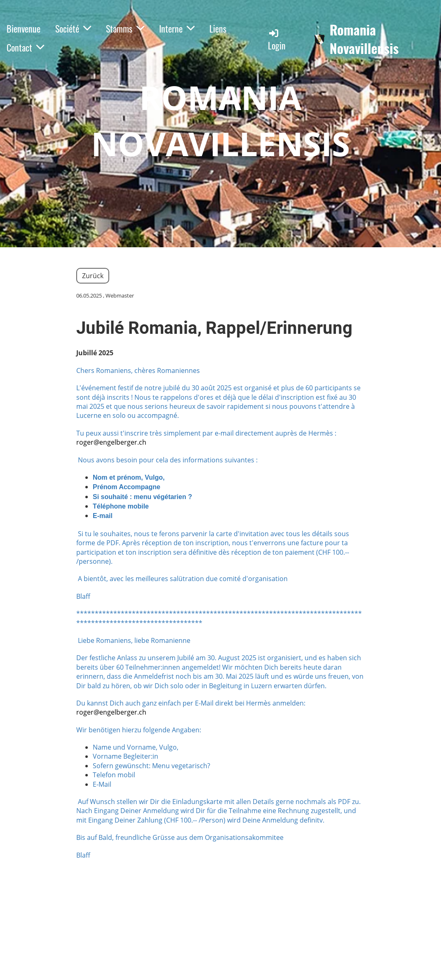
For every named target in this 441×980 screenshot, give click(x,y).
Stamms (125, 28)
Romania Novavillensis (364, 39)
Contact (25, 47)
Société (73, 28)
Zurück (93, 276)
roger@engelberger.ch (111, 442)
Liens (218, 28)
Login (277, 40)
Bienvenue (23, 28)
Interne (177, 28)
